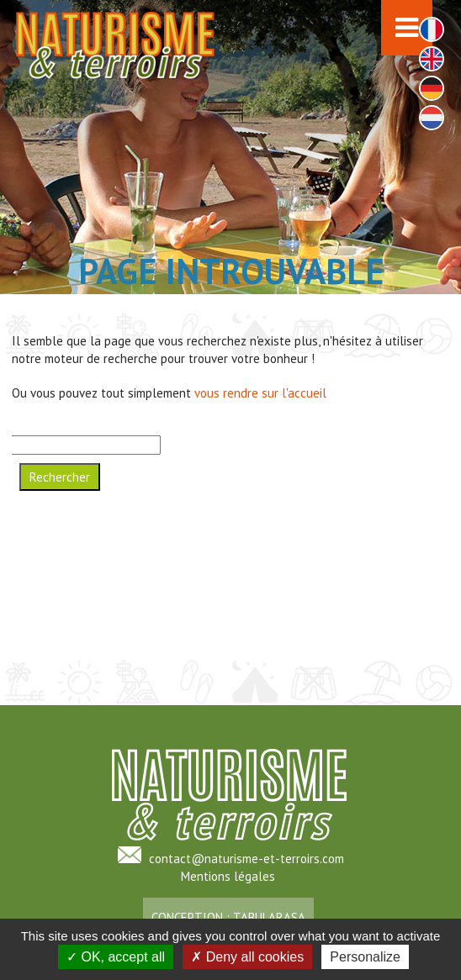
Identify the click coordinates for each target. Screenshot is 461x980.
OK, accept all (116, 957)
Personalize (365, 957)
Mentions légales (228, 876)
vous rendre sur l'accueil (260, 393)
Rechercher (60, 477)
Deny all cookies (247, 957)
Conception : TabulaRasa (228, 917)
